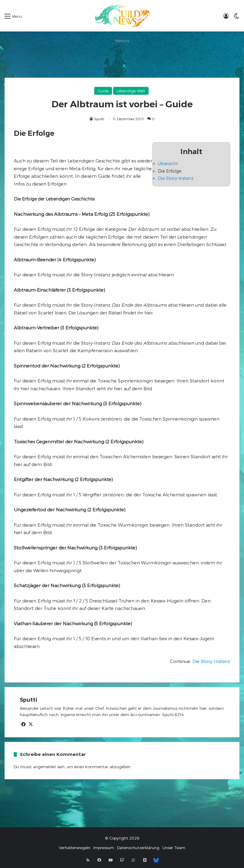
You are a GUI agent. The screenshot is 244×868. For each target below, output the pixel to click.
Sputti (99, 119)
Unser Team (174, 848)
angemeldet (45, 767)
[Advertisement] (122, 58)
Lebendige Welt (131, 91)
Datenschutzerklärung (138, 848)
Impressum (104, 848)
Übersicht (168, 163)
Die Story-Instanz (176, 178)
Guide (103, 91)
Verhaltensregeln (75, 848)
